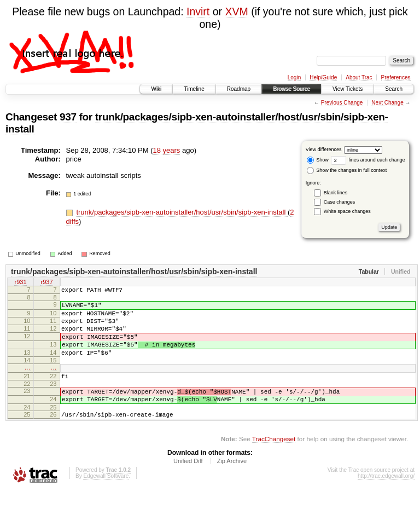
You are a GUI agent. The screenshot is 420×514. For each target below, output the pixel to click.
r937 (46, 283)
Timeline (194, 89)
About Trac (359, 77)
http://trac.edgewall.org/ (386, 499)
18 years (167, 150)
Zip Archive (232, 484)
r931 (20, 283)
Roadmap (239, 89)
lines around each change (368, 160)
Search (394, 89)
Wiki (156, 89)
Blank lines (336, 193)
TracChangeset (274, 462)
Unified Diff (188, 484)
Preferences (396, 77)
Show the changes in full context (347, 170)
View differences (324, 149)
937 (68, 117)
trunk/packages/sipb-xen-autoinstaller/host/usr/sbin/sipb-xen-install (182, 212)
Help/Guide (323, 77)
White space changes (347, 211)
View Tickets (348, 89)
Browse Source (291, 89)
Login (294, 77)
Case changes (340, 202)
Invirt (198, 11)
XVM (236, 11)
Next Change (387, 103)
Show (318, 160)
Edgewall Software (106, 499)
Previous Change (342, 103)
